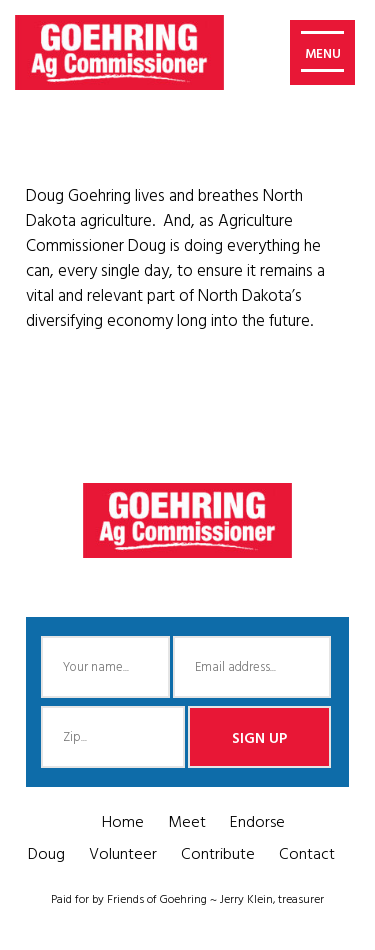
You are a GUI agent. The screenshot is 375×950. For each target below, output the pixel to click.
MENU (323, 54)
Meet (187, 823)
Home (123, 823)
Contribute (218, 855)
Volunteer (123, 855)
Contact (307, 855)
